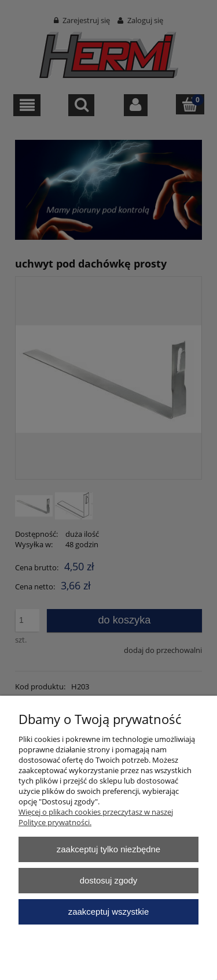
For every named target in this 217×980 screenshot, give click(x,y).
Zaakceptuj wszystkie (108, 912)
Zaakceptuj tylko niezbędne (108, 849)
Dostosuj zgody (109, 880)
